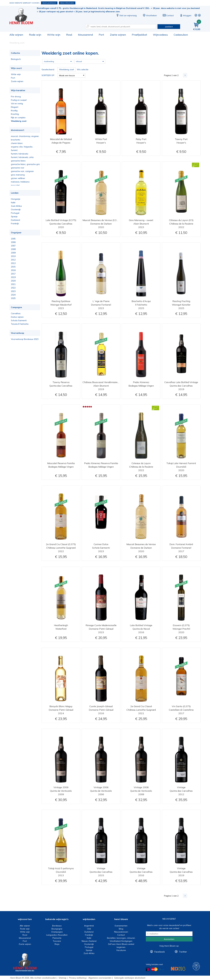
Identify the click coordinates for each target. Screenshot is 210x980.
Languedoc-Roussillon (57, 935)
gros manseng (18, 175)
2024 (13, 295)
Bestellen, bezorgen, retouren (121, 938)
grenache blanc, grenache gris (25, 164)
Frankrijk (15, 224)
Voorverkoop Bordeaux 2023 (25, 339)
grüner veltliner (18, 178)
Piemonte (57, 938)
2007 (13, 246)
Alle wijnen (16, 35)
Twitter (183, 952)
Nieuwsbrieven (121, 932)
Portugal (15, 213)
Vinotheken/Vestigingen (121, 941)
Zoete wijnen (118, 35)
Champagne (57, 932)
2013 (13, 263)
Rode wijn (35, 35)
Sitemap (62, 978)
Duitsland (15, 220)
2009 (13, 253)
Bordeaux (57, 926)
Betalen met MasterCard (154, 969)
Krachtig (15, 114)
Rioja (57, 944)
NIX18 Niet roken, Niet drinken (178, 969)
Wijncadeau (160, 35)
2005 (13, 239)
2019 (13, 277)
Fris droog (16, 96)
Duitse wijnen (17, 317)
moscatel (15, 185)
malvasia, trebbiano (20, 182)
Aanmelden (169, 939)
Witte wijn (54, 35)
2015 (13, 267)
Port (101, 35)
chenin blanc (17, 143)
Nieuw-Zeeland (89, 941)
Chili (89, 929)
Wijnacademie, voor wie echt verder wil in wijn (196, 966)
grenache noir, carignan (22, 171)
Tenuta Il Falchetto (20, 324)
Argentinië (89, 926)
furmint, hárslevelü (20, 154)
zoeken (169, 27)
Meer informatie (67, 3)
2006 (13, 242)
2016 (13, 270)
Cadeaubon (181, 35)
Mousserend (85, 35)
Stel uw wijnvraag (126, 15)
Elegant (15, 107)
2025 (13, 298)
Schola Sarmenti (19, 320)
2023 (13, 291)
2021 (13, 284)
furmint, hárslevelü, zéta (22, 157)
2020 (13, 281)
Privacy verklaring (77, 978)
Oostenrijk (16, 209)
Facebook (160, 952)
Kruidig (14, 111)
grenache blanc (18, 161)
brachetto (16, 140)
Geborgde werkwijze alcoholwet (130, 978)
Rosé (69, 35)
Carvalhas (16, 313)
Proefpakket (139, 35)
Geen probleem (49, 3)
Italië (13, 202)
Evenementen (121, 926)
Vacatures (121, 950)
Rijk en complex (18, 118)
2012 (13, 260)
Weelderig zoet (19, 121)
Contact (168, 15)
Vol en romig (17, 104)
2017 (13, 274)
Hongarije (16, 199)
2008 (13, 249)
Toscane (57, 941)
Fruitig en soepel (19, 100)
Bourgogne (57, 929)
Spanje (14, 216)
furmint (14, 150)
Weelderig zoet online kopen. (23, 16)
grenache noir (18, 168)
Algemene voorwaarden (100, 978)
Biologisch (16, 59)
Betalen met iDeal (148, 969)
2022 (13, 288)
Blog (121, 929)
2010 (13, 256)
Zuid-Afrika (16, 206)
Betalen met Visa (162, 970)
